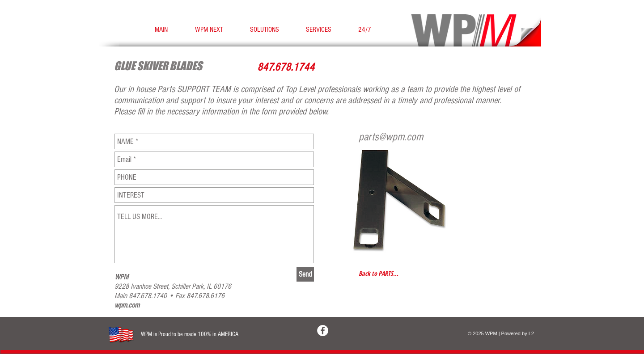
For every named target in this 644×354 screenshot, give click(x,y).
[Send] (305, 274)
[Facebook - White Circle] (323, 331)
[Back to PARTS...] (380, 273)
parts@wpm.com (391, 137)
